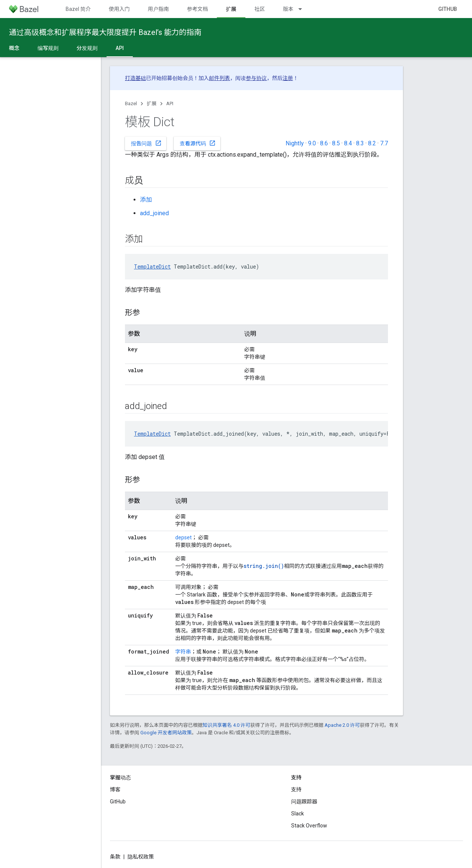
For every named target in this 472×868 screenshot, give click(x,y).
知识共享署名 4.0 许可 (226, 725)
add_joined (154, 213)
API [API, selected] (120, 48)
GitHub (448, 9)
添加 (146, 200)
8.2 (372, 143)
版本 (288, 9)
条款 (115, 857)
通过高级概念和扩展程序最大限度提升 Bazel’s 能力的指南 (105, 32)
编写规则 (48, 48)
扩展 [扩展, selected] (231, 9)
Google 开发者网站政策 (166, 733)
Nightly (295, 143)
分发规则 (87, 48)
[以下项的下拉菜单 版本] (304, 9)
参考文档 (197, 9)
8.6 (324, 143)
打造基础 (135, 78)
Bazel (131, 103)
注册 (288, 78)
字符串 (183, 652)
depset (183, 537)
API (170, 103)
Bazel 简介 (78, 9)
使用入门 (119, 9)
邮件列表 (219, 78)
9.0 (312, 143)
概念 (14, 48)
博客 (115, 790)
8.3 (360, 143)
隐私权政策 (141, 857)
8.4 (348, 143)
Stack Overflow (309, 826)
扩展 (152, 103)
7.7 (384, 143)
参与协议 (256, 78)
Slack (298, 814)
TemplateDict (152, 266)
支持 (296, 790)
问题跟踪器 (304, 802)
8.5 (336, 143)
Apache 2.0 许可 (342, 725)
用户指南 (158, 9)
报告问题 (146, 143)
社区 (260, 9)
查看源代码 (198, 143)
